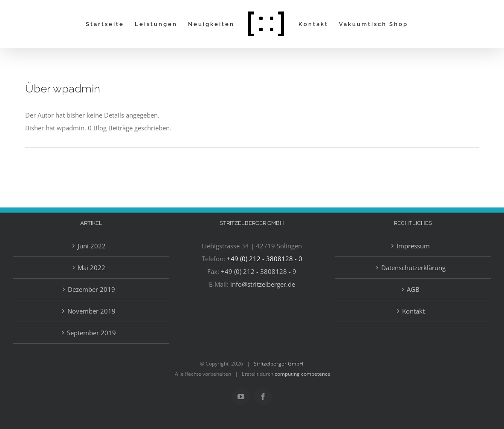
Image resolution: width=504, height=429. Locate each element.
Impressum (413, 246)
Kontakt (413, 311)
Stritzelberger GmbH (278, 364)
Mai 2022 (91, 268)
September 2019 (91, 333)
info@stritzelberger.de (263, 284)
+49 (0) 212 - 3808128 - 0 (265, 259)
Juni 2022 (92, 246)
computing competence (303, 374)
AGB (413, 289)
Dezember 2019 (91, 289)
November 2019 (91, 311)
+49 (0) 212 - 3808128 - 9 (259, 271)
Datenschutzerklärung (413, 268)
